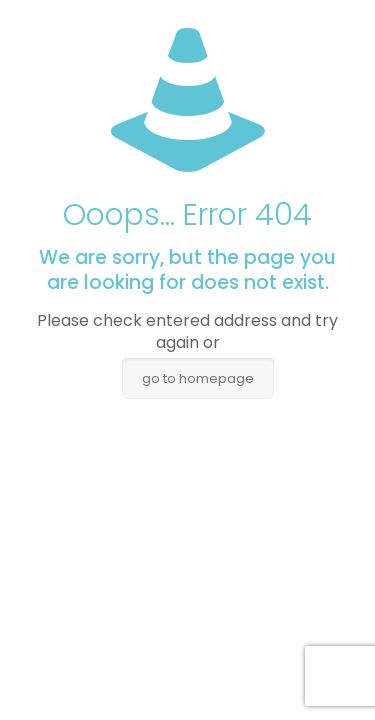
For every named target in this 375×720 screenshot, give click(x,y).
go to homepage (198, 378)
